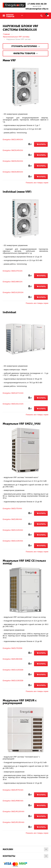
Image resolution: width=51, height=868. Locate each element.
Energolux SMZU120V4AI (13, 530)
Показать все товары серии (37, 183)
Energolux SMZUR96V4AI (13, 801)
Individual (9, 312)
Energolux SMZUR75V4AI (13, 790)
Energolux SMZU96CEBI (13, 659)
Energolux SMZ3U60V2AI (13, 172)
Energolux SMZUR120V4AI (13, 811)
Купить (42, 144)
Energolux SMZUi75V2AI (13, 271)
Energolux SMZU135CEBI (13, 681)
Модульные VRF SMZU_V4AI (22, 424)
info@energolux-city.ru (37, 9)
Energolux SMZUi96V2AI (13, 282)
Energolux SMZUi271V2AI (13, 393)
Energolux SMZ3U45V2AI (13, 150)
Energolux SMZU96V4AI (12, 519)
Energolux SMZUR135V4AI (13, 822)
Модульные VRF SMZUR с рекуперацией (20, 702)
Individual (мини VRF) (17, 192)
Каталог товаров (10, 16)
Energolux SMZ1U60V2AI (13, 140)
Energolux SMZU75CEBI (13, 648)
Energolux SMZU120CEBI (13, 670)
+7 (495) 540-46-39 (37, 4)
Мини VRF (9, 60)
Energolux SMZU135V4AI (13, 541)
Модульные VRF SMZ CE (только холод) (24, 562)
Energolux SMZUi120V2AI (13, 292)
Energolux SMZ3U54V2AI (13, 161)
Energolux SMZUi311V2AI (13, 404)
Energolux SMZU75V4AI (12, 509)
